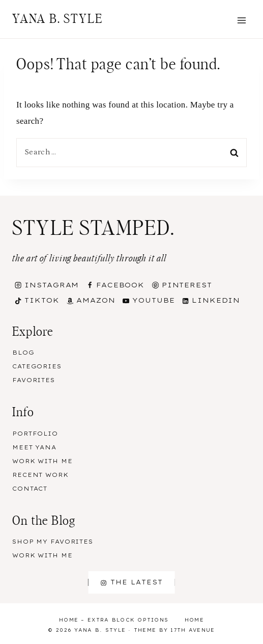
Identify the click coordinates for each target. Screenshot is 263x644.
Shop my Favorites (53, 542)
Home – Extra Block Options (114, 620)
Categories (37, 366)
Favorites (34, 380)
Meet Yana (34, 447)
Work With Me (42, 461)
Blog (23, 353)
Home (194, 620)
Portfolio (35, 434)
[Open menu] (241, 20)
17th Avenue (193, 630)
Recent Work (40, 475)
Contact (30, 489)
